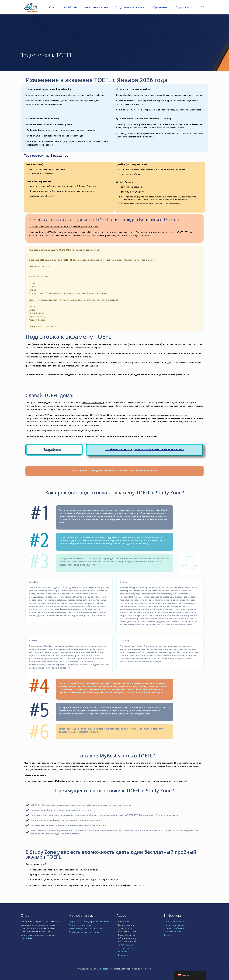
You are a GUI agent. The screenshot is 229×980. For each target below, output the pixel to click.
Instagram (123, 952)
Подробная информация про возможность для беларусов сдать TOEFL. (64, 226)
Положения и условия (175, 922)
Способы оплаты (172, 932)
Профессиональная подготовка (84, 932)
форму (112, 885)
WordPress (146, 969)
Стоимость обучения (174, 928)
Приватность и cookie (175, 925)
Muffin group (103, 969)
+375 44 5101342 (126, 948)
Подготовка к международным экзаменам (90, 922)
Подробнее (26, 938)
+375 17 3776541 (126, 945)
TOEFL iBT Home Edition (93, 403)
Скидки (168, 935)
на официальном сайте (135, 781)
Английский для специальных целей (86, 929)
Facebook (123, 955)
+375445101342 (137, 885)
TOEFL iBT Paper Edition (101, 415)
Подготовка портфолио (80, 925)
